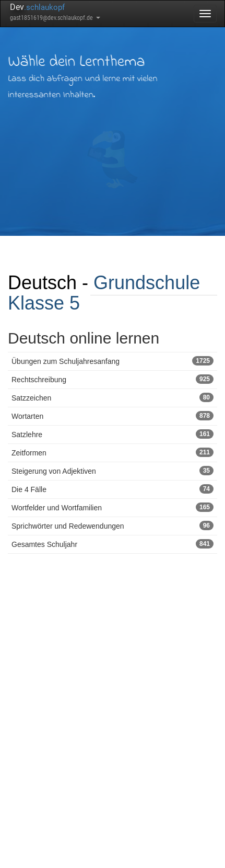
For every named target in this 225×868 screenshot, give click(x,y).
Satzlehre (113, 434)
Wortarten (113, 416)
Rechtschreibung (113, 379)
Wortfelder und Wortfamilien (113, 507)
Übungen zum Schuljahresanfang (113, 361)
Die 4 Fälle (113, 489)
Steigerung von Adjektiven (113, 471)
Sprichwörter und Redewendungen (113, 526)
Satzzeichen (113, 397)
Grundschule (147, 283)
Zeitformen (113, 452)
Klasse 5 (44, 303)
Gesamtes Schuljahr (113, 544)
